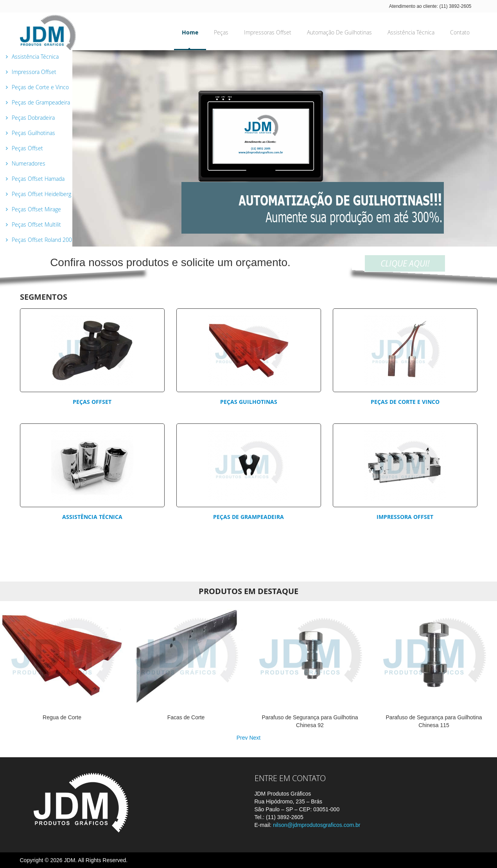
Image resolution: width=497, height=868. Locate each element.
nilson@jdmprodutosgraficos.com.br (317, 825)
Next (255, 738)
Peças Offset (92, 402)
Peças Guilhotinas (249, 402)
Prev (242, 738)
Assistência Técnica (92, 517)
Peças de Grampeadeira (248, 517)
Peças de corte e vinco (405, 402)
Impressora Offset (405, 517)
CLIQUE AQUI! (405, 263)
